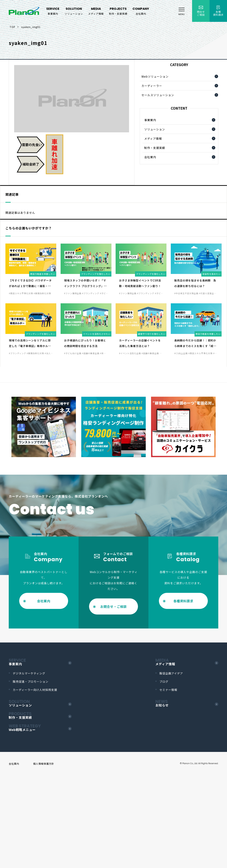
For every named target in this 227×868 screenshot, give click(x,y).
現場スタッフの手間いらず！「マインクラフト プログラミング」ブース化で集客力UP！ (85, 286)
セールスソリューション (158, 95)
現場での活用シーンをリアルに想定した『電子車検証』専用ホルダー (30, 346)
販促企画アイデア (171, 673)
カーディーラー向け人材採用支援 (35, 690)
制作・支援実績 (155, 148)
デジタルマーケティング (29, 673)
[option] (44, 427)
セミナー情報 (168, 690)
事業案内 (150, 120)
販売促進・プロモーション (31, 681)
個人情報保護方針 (44, 764)
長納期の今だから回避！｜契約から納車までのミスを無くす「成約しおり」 (195, 346)
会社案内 (150, 157)
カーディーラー (152, 86)
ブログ (164, 681)
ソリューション (155, 129)
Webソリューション (155, 76)
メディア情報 (153, 138)
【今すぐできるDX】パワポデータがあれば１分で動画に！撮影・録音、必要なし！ (30, 286)
